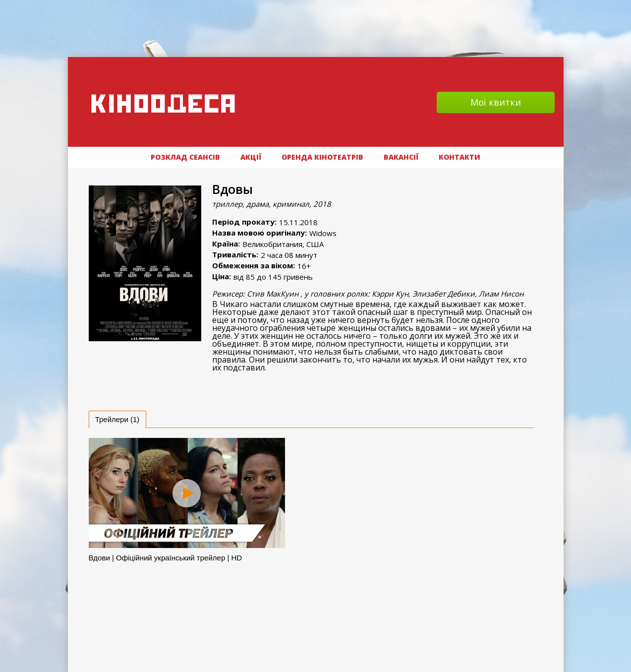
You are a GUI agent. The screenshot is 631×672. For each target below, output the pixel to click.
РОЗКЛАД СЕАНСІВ (185, 157)
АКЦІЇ (251, 157)
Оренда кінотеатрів (322, 157)
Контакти (459, 157)
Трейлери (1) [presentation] (117, 419)
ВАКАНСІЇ (401, 157)
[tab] (117, 419)
